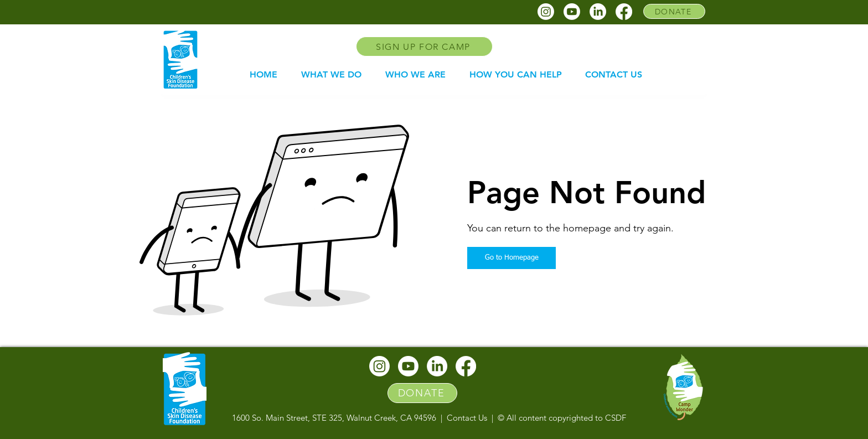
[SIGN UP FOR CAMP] (424, 47)
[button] (331, 75)
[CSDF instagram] (546, 12)
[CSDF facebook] (624, 12)
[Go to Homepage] (512, 258)
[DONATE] (674, 11)
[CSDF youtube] (572, 12)
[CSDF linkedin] (598, 12)
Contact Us (467, 418)
